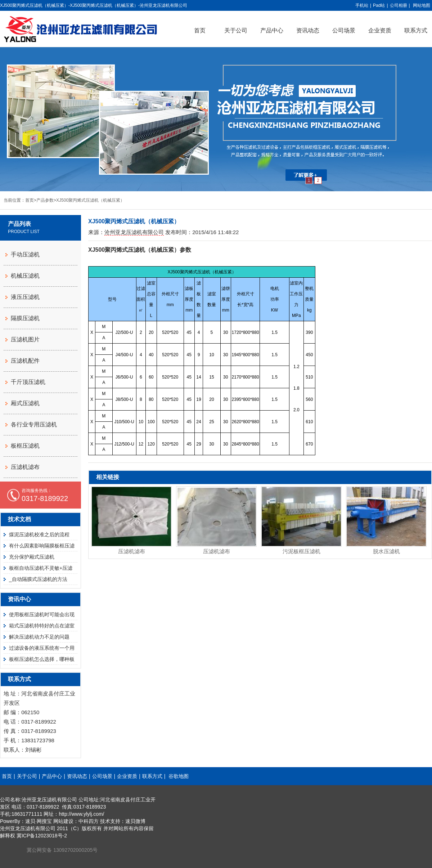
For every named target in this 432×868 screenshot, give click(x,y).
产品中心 (272, 30)
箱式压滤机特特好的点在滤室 (42, 626)
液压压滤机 (25, 297)
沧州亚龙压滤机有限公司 (134, 232)
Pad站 (379, 5)
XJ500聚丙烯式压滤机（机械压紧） (90, 200)
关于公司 (236, 30)
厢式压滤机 (25, 403)
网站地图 (422, 5)
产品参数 (45, 200)
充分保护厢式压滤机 (32, 557)
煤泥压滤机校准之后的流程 (39, 534)
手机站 (362, 5)
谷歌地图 (179, 776)
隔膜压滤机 (25, 318)
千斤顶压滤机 (28, 382)
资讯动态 (308, 30)
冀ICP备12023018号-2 (42, 836)
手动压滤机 (25, 254)
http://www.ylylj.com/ (81, 814)
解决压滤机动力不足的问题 (39, 637)
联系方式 (152, 776)
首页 (200, 30)
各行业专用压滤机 (34, 424)
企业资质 (380, 30)
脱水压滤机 (386, 551)
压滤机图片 (25, 339)
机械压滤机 (25, 276)
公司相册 (399, 5)
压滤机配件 (25, 361)
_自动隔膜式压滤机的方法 (38, 579)
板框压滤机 (25, 446)
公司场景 (344, 30)
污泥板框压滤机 (301, 551)
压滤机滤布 (132, 551)
